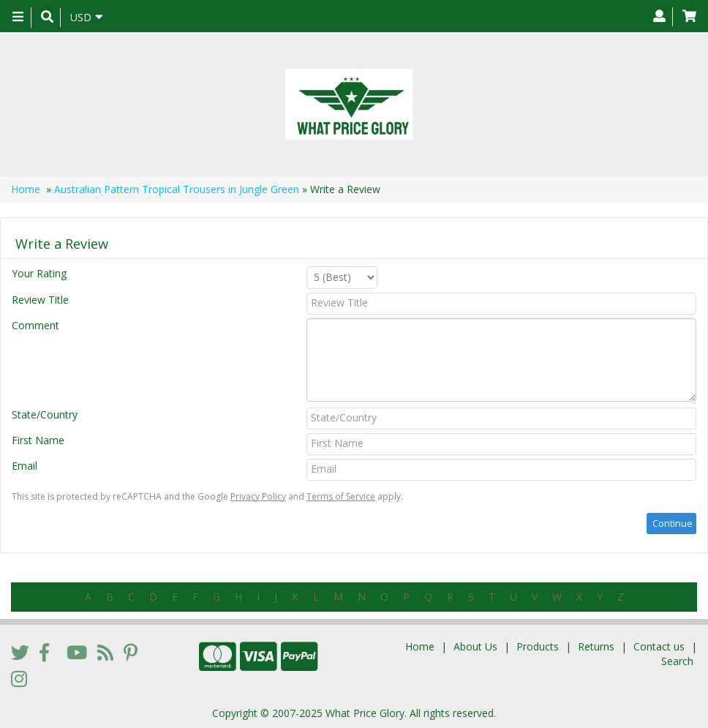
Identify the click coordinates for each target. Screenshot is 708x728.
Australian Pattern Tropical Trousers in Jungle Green (177, 189)
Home (26, 189)
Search (677, 661)
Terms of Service (341, 496)
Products (538, 646)
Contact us (659, 646)
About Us (475, 646)
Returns (596, 646)
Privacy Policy (258, 496)
